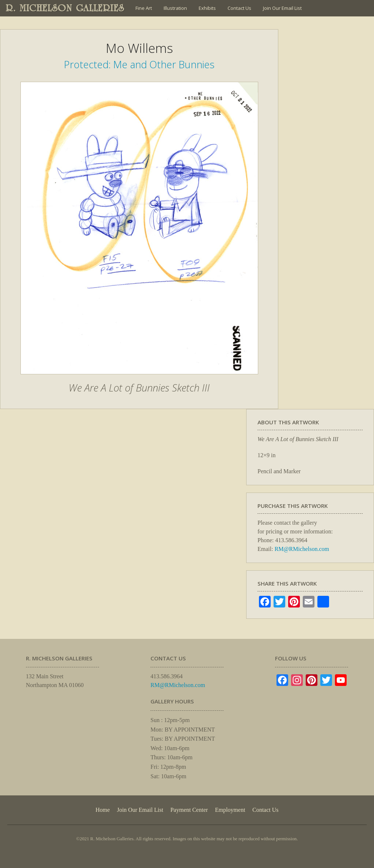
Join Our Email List (282, 8)
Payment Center (189, 810)
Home (102, 810)
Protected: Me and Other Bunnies (139, 64)
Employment (230, 810)
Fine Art (144, 8)
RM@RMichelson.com (302, 549)
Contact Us (239, 8)
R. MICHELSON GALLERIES (65, 8)
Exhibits (207, 8)
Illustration (175, 8)
